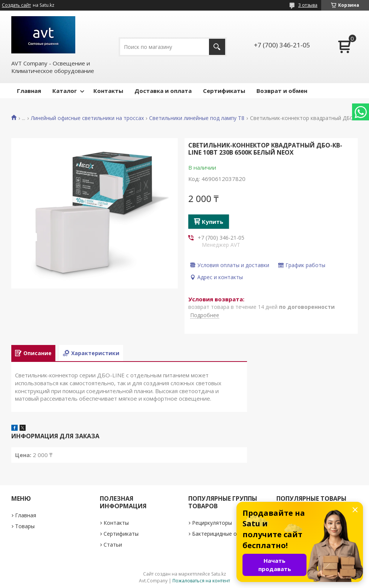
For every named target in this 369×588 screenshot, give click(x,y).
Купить (213, 222)
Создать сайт (16, 5)
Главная (29, 91)
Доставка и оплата (163, 91)
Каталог (65, 91)
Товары (25, 526)
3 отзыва (308, 5)
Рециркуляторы (212, 523)
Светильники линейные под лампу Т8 (197, 118)
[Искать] (217, 47)
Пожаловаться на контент (201, 581)
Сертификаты (224, 91)
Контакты (108, 91)
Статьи (113, 545)
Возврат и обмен (282, 91)
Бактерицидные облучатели (228, 534)
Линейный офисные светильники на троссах (87, 118)
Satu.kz (219, 574)
